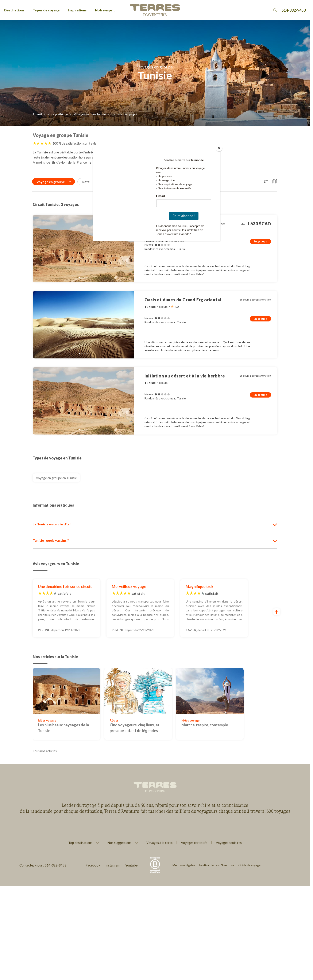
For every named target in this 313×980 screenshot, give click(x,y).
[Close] (219, 148)
